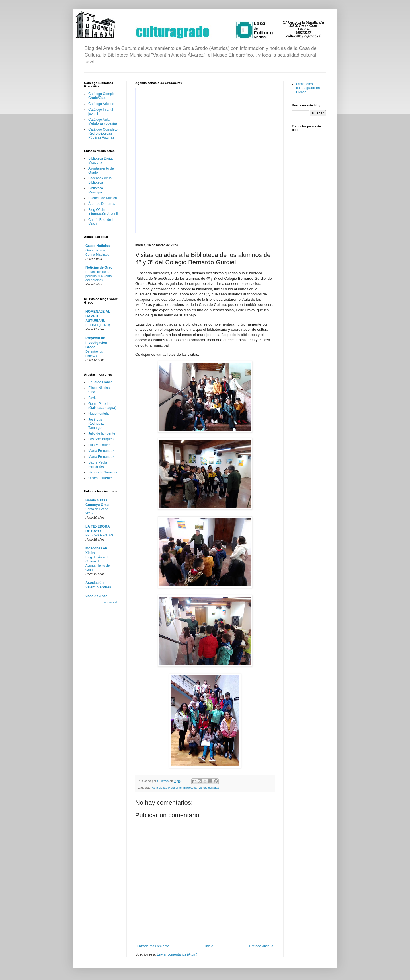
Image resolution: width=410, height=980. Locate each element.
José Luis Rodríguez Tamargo (96, 424)
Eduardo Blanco (100, 382)
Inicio (209, 946)
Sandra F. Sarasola (103, 472)
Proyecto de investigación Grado (96, 343)
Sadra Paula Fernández (98, 464)
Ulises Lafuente (100, 478)
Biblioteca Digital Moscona (101, 160)
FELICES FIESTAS (99, 535)
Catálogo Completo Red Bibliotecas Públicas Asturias (103, 134)
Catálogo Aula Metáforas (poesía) (103, 122)
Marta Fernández (101, 457)
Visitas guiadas (209, 788)
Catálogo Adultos (101, 104)
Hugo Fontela (99, 413)
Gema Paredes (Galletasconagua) (102, 406)
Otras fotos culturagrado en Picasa (308, 88)
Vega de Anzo (97, 596)
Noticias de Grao (99, 267)
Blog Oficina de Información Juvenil (103, 212)
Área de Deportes (102, 204)
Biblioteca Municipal (96, 190)
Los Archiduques (101, 439)
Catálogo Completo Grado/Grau (103, 96)
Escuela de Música (103, 198)
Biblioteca (190, 788)
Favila (93, 398)
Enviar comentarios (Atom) (177, 954)
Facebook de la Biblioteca (100, 180)
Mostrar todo (111, 602)
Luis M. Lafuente (101, 445)
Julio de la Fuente (102, 433)
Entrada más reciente (153, 946)
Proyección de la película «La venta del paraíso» (99, 276)
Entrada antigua (261, 946)
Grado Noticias (98, 246)
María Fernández (101, 451)
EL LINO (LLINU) (98, 325)
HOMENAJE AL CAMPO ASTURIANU (98, 316)
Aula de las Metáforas (167, 788)
